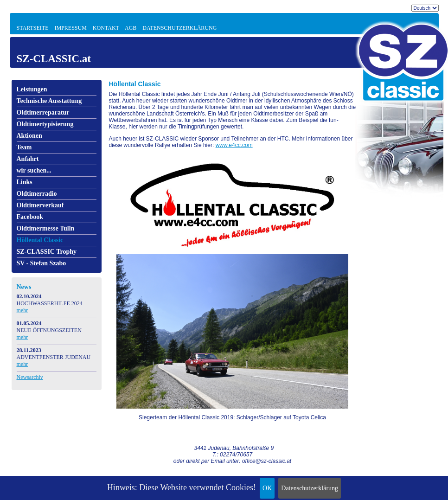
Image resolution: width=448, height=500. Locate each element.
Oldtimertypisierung (45, 124)
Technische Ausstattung (49, 101)
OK (267, 488)
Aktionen (29, 136)
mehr (22, 310)
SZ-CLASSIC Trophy (47, 252)
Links (25, 182)
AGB (131, 28)
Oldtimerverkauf (40, 205)
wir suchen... (34, 170)
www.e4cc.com (234, 145)
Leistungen (32, 89)
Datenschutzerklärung (310, 488)
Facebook (30, 217)
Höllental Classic (40, 240)
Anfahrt (28, 159)
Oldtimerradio (37, 194)
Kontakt (106, 28)
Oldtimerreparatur (43, 112)
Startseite (33, 28)
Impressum (70, 28)
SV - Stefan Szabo (42, 263)
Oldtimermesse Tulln (46, 228)
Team (24, 147)
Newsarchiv (30, 377)
